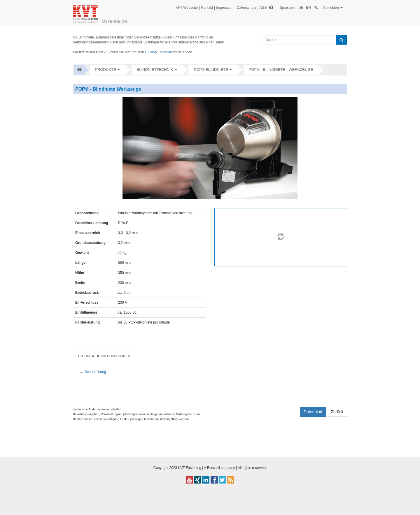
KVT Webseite (187, 8)
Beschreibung (95, 372)
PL (316, 8)
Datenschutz (247, 8)
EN (308, 8)
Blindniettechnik (155, 70)
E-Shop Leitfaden (159, 52)
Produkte (105, 70)
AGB (263, 8)
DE (301, 8)
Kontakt (207, 8)
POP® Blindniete (211, 70)
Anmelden (333, 8)
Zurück (337, 412)
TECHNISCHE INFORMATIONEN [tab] (104, 356)
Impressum (225, 8)
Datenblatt (313, 412)
